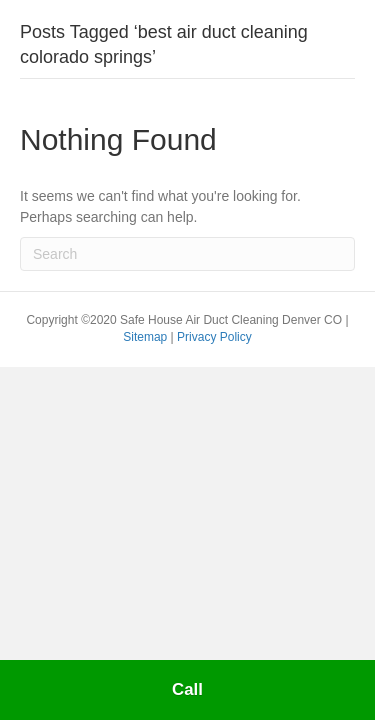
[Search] (187, 254)
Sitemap (146, 337)
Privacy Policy (214, 337)
